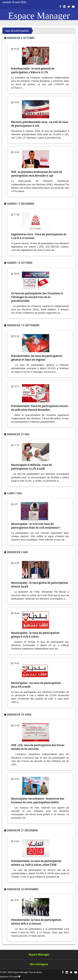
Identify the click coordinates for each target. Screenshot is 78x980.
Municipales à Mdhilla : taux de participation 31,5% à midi (32, 467)
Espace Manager (39, 16)
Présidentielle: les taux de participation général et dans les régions (37, 358)
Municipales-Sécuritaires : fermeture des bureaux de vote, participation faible (38, 800)
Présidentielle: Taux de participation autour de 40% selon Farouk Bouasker (40, 408)
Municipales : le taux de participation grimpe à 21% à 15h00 (35, 635)
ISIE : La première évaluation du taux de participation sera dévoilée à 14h (37, 174)
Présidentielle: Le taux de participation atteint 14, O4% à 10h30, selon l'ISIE (36, 863)
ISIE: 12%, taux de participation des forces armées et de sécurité (38, 747)
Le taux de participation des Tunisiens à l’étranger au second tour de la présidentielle (37, 297)
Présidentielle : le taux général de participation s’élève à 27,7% (33, 70)
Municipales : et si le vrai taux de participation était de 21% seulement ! (36, 526)
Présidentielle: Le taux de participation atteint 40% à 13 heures (36, 922)
